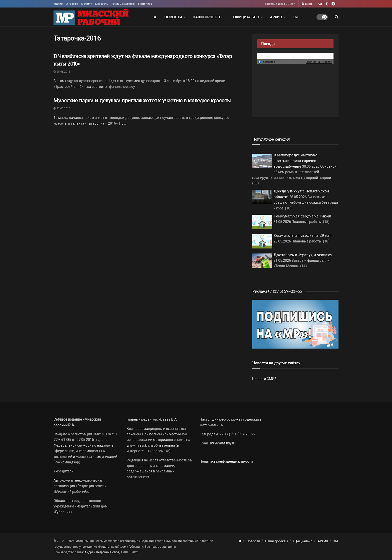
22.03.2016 (62, 108)
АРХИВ (276, 17)
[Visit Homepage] (91, 17)
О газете (72, 4)
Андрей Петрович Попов (102, 552)
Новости (173, 17)
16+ (296, 17)
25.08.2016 (62, 72)
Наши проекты (208, 17)
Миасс (58, 4)
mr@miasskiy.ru (222, 443)
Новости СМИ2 (264, 379)
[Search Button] (337, 17)
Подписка (145, 4)
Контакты (102, 4)
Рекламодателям (123, 4)
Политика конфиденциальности (226, 461)
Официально (246, 17)
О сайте (87, 4)
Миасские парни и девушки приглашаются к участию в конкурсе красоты (142, 100)
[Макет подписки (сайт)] (295, 324)
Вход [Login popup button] (307, 4)
